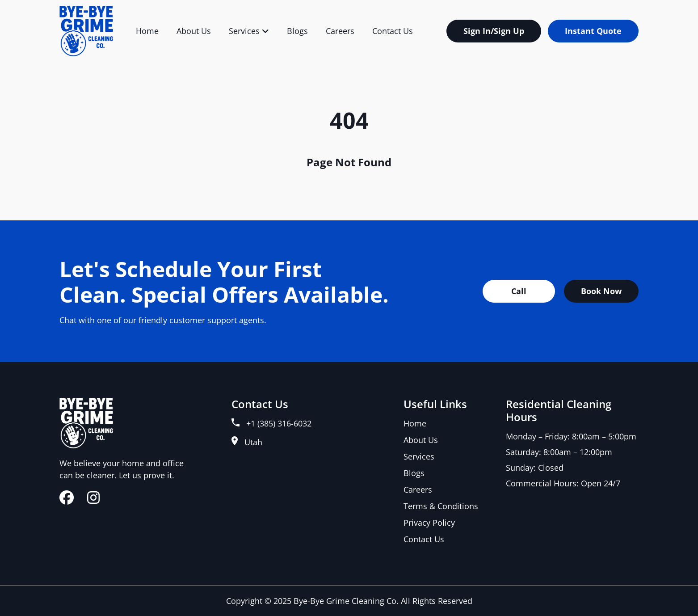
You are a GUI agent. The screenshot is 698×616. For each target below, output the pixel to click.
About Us (194, 31)
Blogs (297, 31)
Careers (340, 31)
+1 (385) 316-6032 (271, 423)
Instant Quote (593, 31)
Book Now (601, 291)
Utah (247, 442)
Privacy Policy (429, 523)
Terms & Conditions (441, 506)
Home (147, 31)
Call (519, 291)
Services (249, 31)
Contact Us (393, 31)
